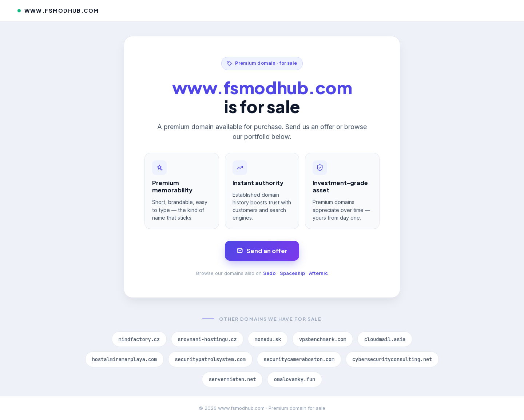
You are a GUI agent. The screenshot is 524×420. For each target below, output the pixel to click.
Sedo (269, 273)
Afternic (318, 273)
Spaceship (292, 273)
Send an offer (262, 251)
